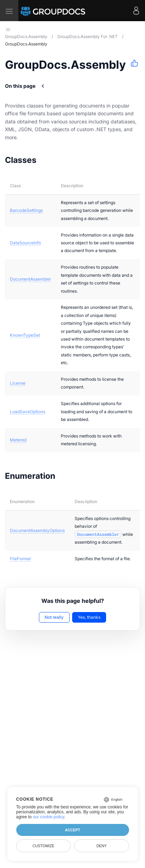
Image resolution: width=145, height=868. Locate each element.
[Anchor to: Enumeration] (64, 476)
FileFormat (20, 559)
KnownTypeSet (25, 335)
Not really (54, 617)
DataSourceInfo (25, 243)
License (18, 383)
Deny (102, 846)
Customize (43, 846)
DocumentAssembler (30, 279)
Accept (72, 830)
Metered (18, 440)
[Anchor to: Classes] (45, 160)
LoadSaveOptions (28, 412)
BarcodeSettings (26, 210)
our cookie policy (49, 817)
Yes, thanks (89, 617)
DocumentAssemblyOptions (37, 530)
